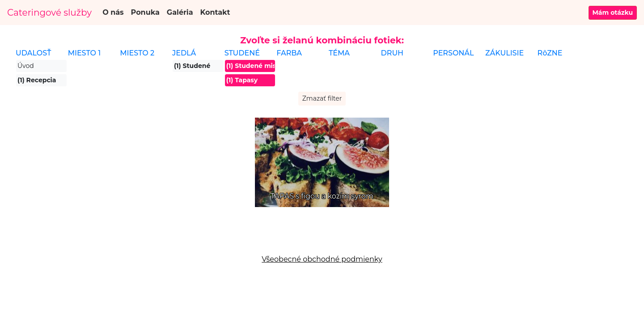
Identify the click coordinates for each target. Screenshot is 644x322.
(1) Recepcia (37, 80)
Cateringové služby (49, 13)
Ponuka (145, 12)
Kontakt (215, 12)
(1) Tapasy (242, 80)
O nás (113, 12)
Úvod (26, 66)
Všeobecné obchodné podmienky (322, 259)
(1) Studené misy (251, 66)
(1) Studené (192, 66)
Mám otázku (613, 13)
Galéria (180, 12)
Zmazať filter (322, 98)
